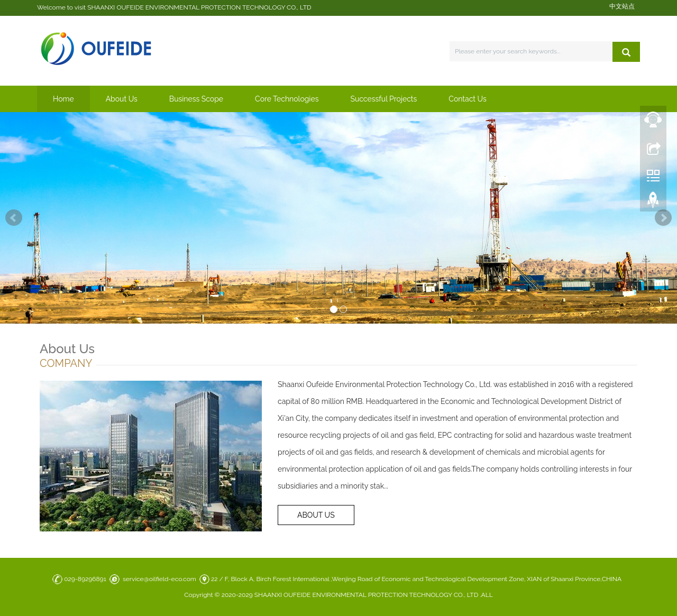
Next (663, 218)
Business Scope (196, 99)
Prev (14, 218)
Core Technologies (287, 99)
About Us (122, 99)
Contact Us (467, 99)
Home (63, 99)
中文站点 (622, 6)
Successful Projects (383, 99)
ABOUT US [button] (316, 515)
